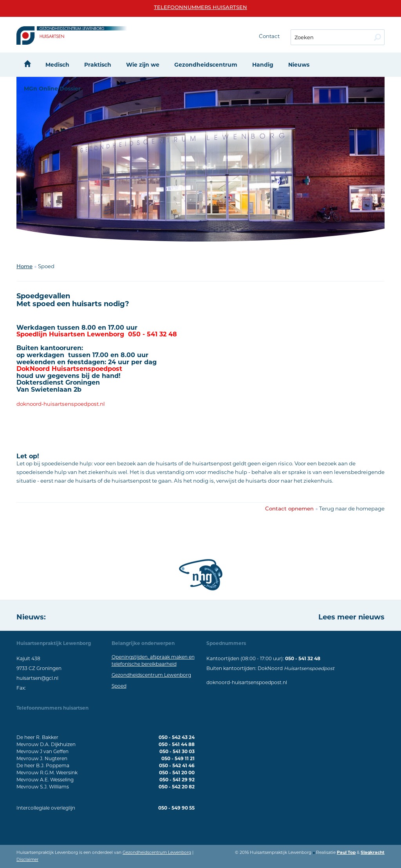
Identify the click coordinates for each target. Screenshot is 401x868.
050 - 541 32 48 (303, 658)
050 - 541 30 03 (177, 751)
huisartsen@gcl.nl (37, 678)
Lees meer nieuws (351, 617)
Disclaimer (27, 860)
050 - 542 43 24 (177, 737)
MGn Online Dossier (52, 89)
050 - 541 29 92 (177, 780)
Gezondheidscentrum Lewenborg (151, 675)
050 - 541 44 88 (177, 744)
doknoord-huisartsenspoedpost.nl (247, 682)
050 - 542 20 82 (177, 787)
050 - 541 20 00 (177, 773)
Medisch (57, 65)
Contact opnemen (289, 509)
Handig (263, 65)
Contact (269, 36)
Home (24, 267)
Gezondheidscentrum (206, 65)
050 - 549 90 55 (176, 808)
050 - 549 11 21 (178, 758)
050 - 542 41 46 (177, 765)
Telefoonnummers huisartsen (200, 8)
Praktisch (98, 65)
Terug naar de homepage (352, 508)
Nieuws (299, 65)
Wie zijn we (143, 65)
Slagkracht (373, 853)
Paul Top (346, 853)
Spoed (119, 686)
